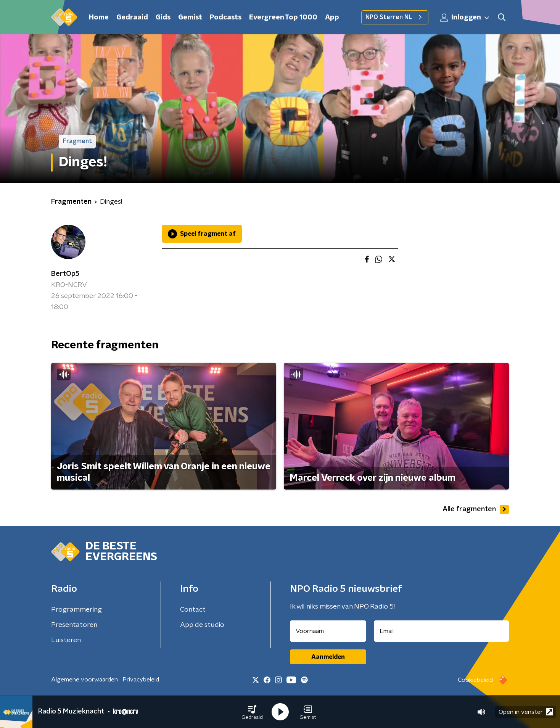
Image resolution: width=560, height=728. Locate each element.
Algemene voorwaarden (84, 680)
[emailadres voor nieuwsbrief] (442, 631)
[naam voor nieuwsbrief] (328, 631)
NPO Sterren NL (395, 17)
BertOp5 (65, 274)
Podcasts (226, 18)
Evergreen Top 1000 (283, 18)
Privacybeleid (141, 680)
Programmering (76, 610)
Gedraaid (132, 18)
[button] (252, 712)
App (332, 18)
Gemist (190, 18)
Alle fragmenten (476, 509)
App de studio (202, 625)
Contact (193, 610)
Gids (163, 18)
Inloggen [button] (465, 18)
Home (99, 18)
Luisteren (66, 640)
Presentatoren (74, 625)
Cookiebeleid (475, 680)
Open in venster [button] (526, 712)
